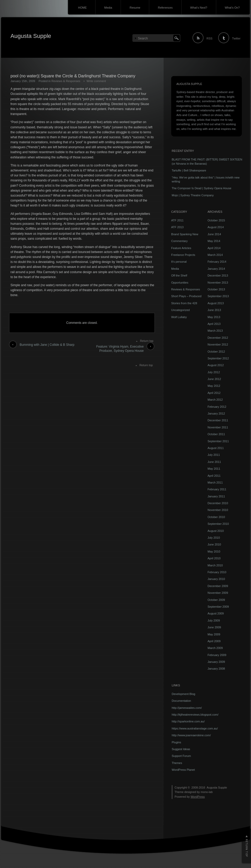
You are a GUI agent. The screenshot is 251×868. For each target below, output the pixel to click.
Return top (147, 341)
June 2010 (214, 544)
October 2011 (216, 434)
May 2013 (214, 317)
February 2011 (217, 489)
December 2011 (218, 420)
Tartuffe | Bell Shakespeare (189, 170)
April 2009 (214, 641)
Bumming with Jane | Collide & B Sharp (47, 345)
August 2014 (216, 227)
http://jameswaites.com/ (187, 708)
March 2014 (215, 255)
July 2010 (214, 538)
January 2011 (216, 496)
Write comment (96, 81)
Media (108, 8)
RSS (210, 38)
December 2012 (218, 338)
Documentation (181, 701)
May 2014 (214, 241)
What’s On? (232, 8)
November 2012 (218, 344)
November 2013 (218, 283)
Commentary (179, 241)
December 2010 (218, 503)
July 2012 (214, 372)
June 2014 (214, 234)
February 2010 (217, 572)
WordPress (198, 797)
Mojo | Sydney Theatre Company (193, 195)
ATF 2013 (177, 227)
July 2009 (214, 620)
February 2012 (217, 407)
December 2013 (218, 275)
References (165, 8)
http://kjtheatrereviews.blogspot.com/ (195, 715)
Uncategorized (180, 310)
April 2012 (214, 393)
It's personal (179, 262)
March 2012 (215, 400)
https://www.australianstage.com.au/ (195, 728)
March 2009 (215, 648)
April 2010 (214, 558)
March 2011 (215, 482)
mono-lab (207, 792)
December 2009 (218, 586)
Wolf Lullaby (179, 317)
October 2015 (216, 220)
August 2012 (216, 365)
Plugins (176, 742)
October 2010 (216, 517)
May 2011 (214, 469)
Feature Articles (181, 248)
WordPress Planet (183, 770)
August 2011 (216, 448)
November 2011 (218, 427)
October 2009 (216, 600)
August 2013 (216, 303)
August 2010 (216, 531)
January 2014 (216, 269)
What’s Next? (199, 8)
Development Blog (183, 694)
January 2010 (216, 579)
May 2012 (214, 386)
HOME (82, 8)
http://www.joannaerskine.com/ (191, 735)
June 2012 (214, 379)
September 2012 (218, 358)
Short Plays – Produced (186, 296)
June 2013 (214, 310)
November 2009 (218, 593)
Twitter (236, 38)
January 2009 (216, 662)
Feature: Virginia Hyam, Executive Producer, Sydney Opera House (120, 349)
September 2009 (218, 607)
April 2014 (214, 248)
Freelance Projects (183, 255)
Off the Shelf (179, 275)
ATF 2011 (177, 220)
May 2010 (214, 551)
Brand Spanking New (185, 234)
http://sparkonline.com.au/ (188, 721)
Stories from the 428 (184, 303)
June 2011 (214, 462)
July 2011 (214, 455)
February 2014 (217, 262)
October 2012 (216, 352)
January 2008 (216, 669)
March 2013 (215, 331)
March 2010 (215, 565)
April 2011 (214, 476)
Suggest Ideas (181, 749)
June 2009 (214, 627)
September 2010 (218, 524)
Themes (177, 763)
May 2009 (214, 634)
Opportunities (180, 283)
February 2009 (217, 655)
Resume (135, 8)
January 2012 (216, 413)
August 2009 (216, 613)
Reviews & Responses (66, 81)
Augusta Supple (31, 36)
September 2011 (218, 441)
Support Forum (181, 756)
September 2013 (218, 296)
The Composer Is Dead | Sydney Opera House (202, 188)
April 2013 (214, 324)
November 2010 (218, 510)
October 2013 (216, 289)
